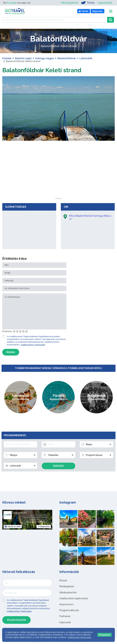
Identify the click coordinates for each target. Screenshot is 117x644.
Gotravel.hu (19, 513)
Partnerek (65, 616)
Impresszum (66, 604)
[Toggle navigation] (111, 11)
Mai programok (69, 3)
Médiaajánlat (67, 586)
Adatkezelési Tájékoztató (33, 345)
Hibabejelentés (68, 592)
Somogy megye (44, 58)
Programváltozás (69, 610)
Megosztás (44, 526)
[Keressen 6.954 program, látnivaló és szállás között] (55, 20)
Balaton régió (23, 58)
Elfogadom (105, 635)
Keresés (58, 466)
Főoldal (7, 58)
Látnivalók (86, 58)
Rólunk (63, 580)
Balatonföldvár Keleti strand (43, 70)
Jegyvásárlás (105, 3)
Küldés (11, 352)
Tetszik (13, 526)
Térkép (88, 3)
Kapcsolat (65, 622)
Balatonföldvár (67, 58)
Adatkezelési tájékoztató (74, 598)
